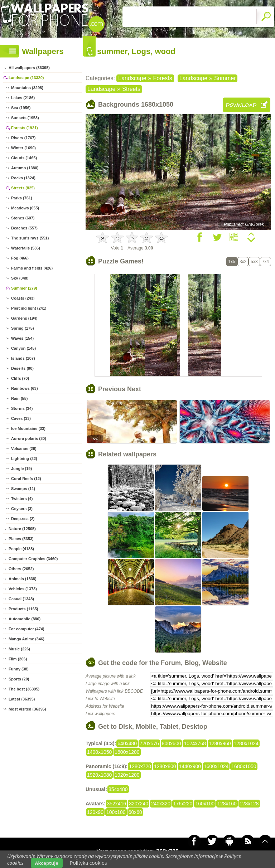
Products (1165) (23, 609)
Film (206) (18, 659)
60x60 (135, 812)
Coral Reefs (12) (26, 479)
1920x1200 (127, 775)
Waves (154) (22, 338)
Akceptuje (47, 863)
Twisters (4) (22, 499)
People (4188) (21, 549)
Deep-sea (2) (23, 519)
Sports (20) (19, 679)
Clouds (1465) (24, 158)
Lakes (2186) (23, 98)
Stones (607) (23, 218)
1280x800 (165, 766)
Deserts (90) (22, 368)
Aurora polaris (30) (29, 438)
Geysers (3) (22, 509)
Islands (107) (23, 358)
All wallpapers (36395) (29, 68)
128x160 (227, 804)
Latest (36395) (22, 699)
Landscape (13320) (26, 78)
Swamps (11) (23, 489)
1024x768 (195, 743)
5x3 (254, 262)
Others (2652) (21, 569)
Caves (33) (21, 418)
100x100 (116, 812)
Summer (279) (24, 288)
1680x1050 (244, 766)
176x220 (183, 804)
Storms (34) (22, 408)
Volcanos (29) (24, 448)
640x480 (127, 743)
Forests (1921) (25, 128)
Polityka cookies (88, 863)
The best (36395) (24, 689)
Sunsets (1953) (25, 118)
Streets (131, 89)
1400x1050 (99, 752)
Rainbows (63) (25, 388)
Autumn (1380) (25, 168)
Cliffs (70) (20, 378)
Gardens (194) (24, 318)
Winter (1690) (23, 148)
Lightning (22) (24, 459)
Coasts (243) (23, 298)
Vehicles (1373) (23, 589)
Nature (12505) (22, 529)
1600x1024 (216, 766)
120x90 (95, 812)
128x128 (249, 804)
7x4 (266, 262)
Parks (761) (22, 198)
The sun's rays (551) (30, 238)
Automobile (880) (25, 619)
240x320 (161, 804)
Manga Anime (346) (26, 639)
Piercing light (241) (29, 308)
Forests (162, 78)
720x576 (149, 743)
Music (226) (19, 649)
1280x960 (220, 743)
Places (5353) (21, 539)
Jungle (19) (21, 469)
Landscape (132, 78)
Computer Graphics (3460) (33, 559)
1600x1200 (127, 752)
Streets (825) (23, 188)
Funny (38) (19, 669)
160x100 (205, 804)
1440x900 (190, 766)
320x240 (139, 804)
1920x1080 (99, 775)
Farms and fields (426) (32, 268)
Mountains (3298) (27, 88)
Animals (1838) (23, 579)
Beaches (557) (24, 228)
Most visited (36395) (27, 709)
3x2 (243, 262)
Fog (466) (20, 258)
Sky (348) (20, 278)
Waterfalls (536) (26, 248)
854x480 (118, 789)
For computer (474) (26, 629)
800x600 (172, 743)
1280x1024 (246, 743)
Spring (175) (23, 328)
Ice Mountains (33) (28, 428)
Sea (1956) (21, 108)
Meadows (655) (25, 208)
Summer (225, 78)
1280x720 (140, 766)
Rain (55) (19, 398)
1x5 (232, 262)
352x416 (117, 804)
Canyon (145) (23, 348)
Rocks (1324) (23, 178)
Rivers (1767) (23, 138)
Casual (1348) (21, 599)
